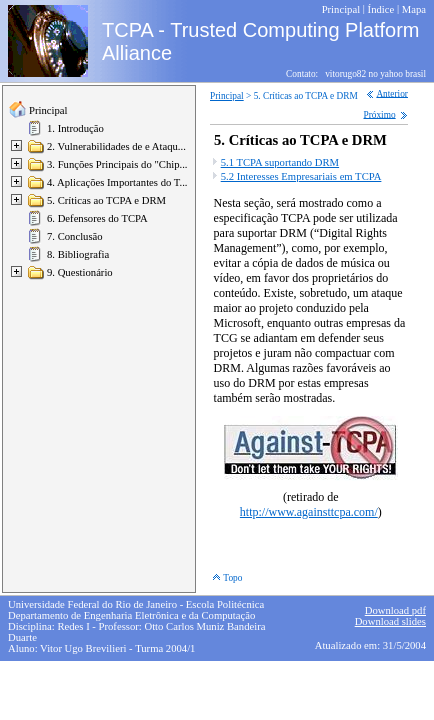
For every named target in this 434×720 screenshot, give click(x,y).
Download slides (390, 621)
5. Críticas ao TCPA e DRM (106, 200)
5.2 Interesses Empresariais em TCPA (301, 176)
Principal (48, 110)
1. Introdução (75, 128)
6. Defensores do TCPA (97, 218)
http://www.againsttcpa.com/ (309, 512)
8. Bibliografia (78, 254)
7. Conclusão (75, 236)
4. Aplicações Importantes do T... (117, 182)
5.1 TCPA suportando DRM (280, 162)
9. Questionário (80, 272)
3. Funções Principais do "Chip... (117, 164)
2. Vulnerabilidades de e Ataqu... (116, 146)
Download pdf (395, 610)
